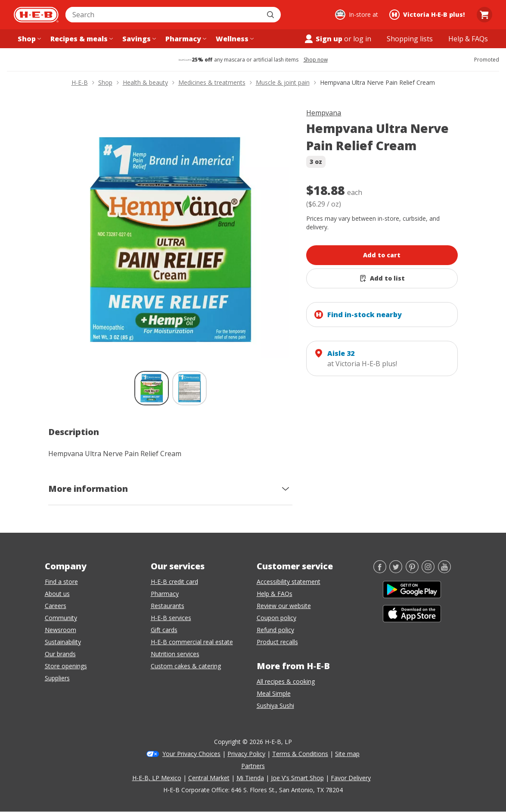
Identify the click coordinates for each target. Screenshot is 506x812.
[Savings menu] (138, 39)
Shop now (316, 60)
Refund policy (275, 630)
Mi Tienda (250, 778)
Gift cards (164, 630)
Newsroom (61, 630)
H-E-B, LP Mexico (157, 778)
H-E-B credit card (174, 582)
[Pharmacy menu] (185, 39)
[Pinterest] (412, 571)
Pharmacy (165, 594)
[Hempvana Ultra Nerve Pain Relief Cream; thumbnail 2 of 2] (189, 388)
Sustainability (63, 642)
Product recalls (277, 642)
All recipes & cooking (286, 681)
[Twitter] (396, 571)
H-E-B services (171, 618)
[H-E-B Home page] (36, 15)
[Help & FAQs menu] (468, 39)
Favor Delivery (351, 778)
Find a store (61, 582)
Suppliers (57, 678)
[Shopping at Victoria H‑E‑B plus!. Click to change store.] (428, 15)
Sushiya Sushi (275, 705)
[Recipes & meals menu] (81, 39)
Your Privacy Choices (191, 754)
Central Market (209, 778)
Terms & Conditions (300, 754)
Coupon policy (276, 618)
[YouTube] (444, 571)
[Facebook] (380, 571)
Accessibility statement (289, 582)
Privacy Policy (246, 754)
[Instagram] (428, 571)
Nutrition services (175, 654)
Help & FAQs (275, 594)
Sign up (323, 39)
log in (362, 39)
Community (61, 618)
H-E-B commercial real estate (192, 642)
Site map (347, 754)
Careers (56, 606)
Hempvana (324, 113)
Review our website (284, 606)
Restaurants (168, 606)
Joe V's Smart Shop (297, 778)
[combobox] (164, 15)
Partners (253, 766)
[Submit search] (271, 15)
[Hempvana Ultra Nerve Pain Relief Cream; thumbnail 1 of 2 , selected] (152, 388)
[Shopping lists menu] (410, 39)
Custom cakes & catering (186, 666)
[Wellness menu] (234, 39)
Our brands (60, 654)
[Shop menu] (28, 39)
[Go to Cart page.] (484, 15)
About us (57, 594)
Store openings (66, 666)
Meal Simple (274, 693)
